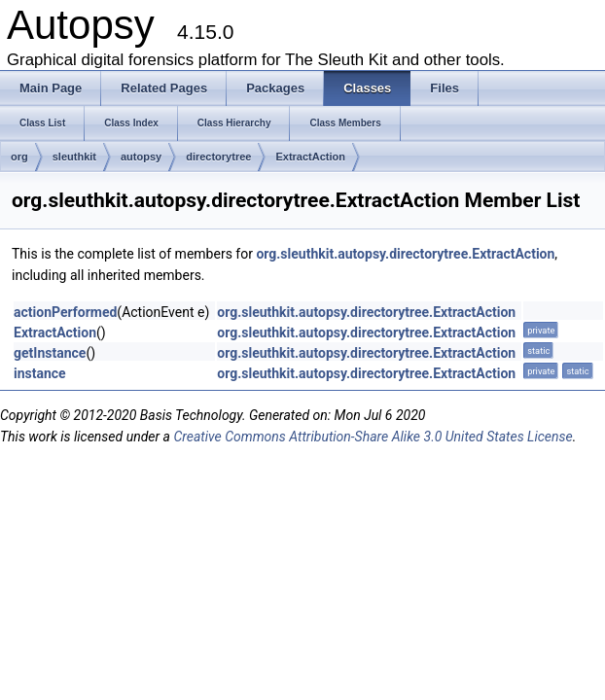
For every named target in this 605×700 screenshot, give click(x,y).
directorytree (218, 157)
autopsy (141, 157)
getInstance (50, 353)
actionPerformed (65, 312)
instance (40, 373)
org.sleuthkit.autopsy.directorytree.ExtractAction (405, 254)
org (19, 157)
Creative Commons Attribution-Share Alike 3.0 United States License (373, 437)
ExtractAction (310, 157)
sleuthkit (74, 157)
